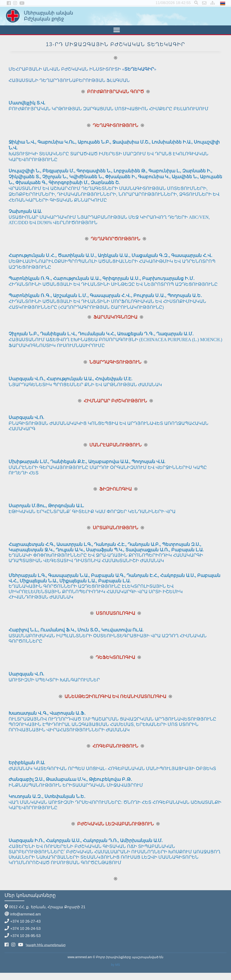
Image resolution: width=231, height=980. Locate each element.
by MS (115, 965)
